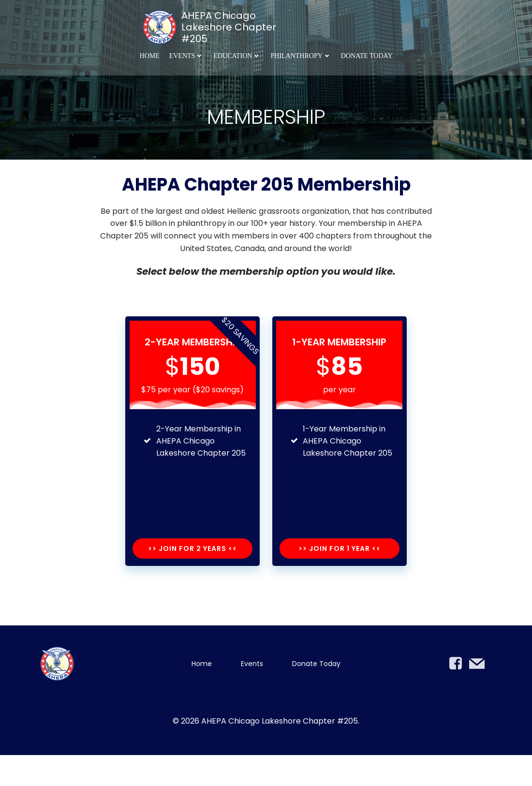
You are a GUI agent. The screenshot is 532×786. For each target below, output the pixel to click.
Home (149, 54)
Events (187, 54)
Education (237, 54)
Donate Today (367, 54)
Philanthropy (301, 54)
